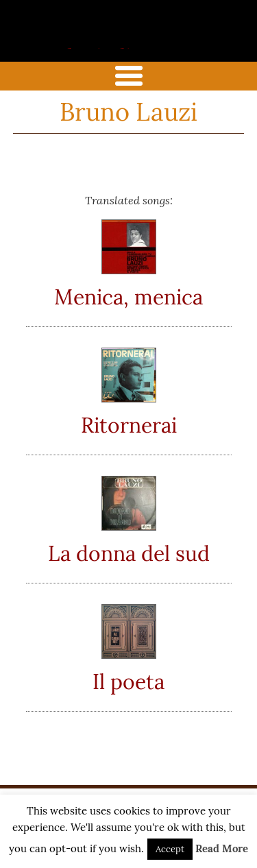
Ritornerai (129, 425)
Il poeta (128, 682)
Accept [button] (170, 849)
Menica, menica (128, 297)
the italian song (106, 46)
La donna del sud (129, 553)
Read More (222, 848)
